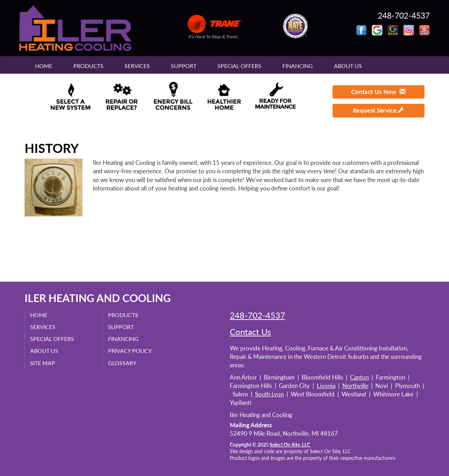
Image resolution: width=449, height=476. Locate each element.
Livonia (326, 386)
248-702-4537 (257, 315)
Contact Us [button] (250, 332)
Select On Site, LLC (290, 445)
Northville (355, 386)
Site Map (43, 363)
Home (44, 66)
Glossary (122, 363)
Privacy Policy (130, 351)
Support (184, 66)
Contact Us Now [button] (378, 92)
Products (88, 66)
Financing (298, 66)
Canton (359, 377)
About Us (348, 66)
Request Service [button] (378, 110)
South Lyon (269, 394)
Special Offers (239, 66)
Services (137, 66)
